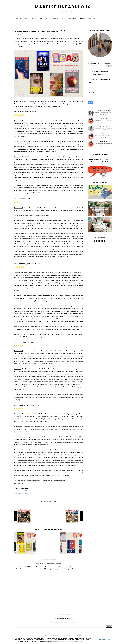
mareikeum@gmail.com (100, 74)
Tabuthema (98, 19)
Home (16, 19)
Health (68, 19)
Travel (107, 19)
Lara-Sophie (104, 126)
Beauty (24, 19)
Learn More (102, 640)
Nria (103, 134)
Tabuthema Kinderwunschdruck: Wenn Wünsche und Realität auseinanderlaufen (100, 160)
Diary (39, 19)
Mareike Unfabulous (63, 7)
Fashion (53, 19)
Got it (110, 640)
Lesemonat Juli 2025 (20, 491)
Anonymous (103, 118)
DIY (46, 19)
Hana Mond (104, 141)
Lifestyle (77, 19)
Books (32, 19)
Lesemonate (53, 502)
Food (60, 19)
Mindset (87, 19)
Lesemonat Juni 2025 (21, 494)
